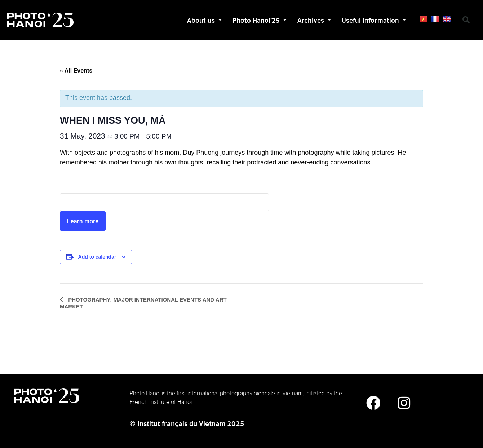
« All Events (76, 71)
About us (204, 20)
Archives (314, 20)
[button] (466, 20)
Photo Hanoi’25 (260, 20)
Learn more (83, 221)
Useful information (374, 20)
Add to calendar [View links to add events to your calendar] (97, 257)
